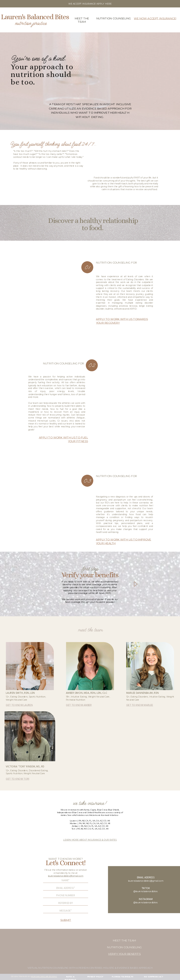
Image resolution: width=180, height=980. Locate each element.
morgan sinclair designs (44, 977)
